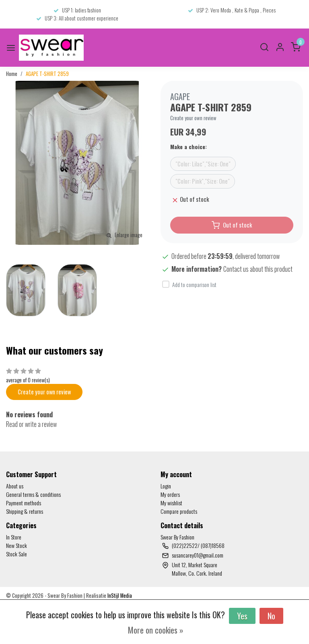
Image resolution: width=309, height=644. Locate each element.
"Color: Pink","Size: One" (203, 181)
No (271, 616)
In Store (14, 537)
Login (166, 486)
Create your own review (193, 118)
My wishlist (171, 503)
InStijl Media (119, 596)
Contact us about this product (258, 269)
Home (12, 74)
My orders (170, 494)
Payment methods (24, 503)
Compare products (179, 511)
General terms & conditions (33, 494)
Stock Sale (16, 554)
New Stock (16, 545)
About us (15, 486)
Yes (242, 616)
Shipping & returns (25, 511)
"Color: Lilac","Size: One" (203, 164)
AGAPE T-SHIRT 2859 (47, 74)
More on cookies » (156, 630)
